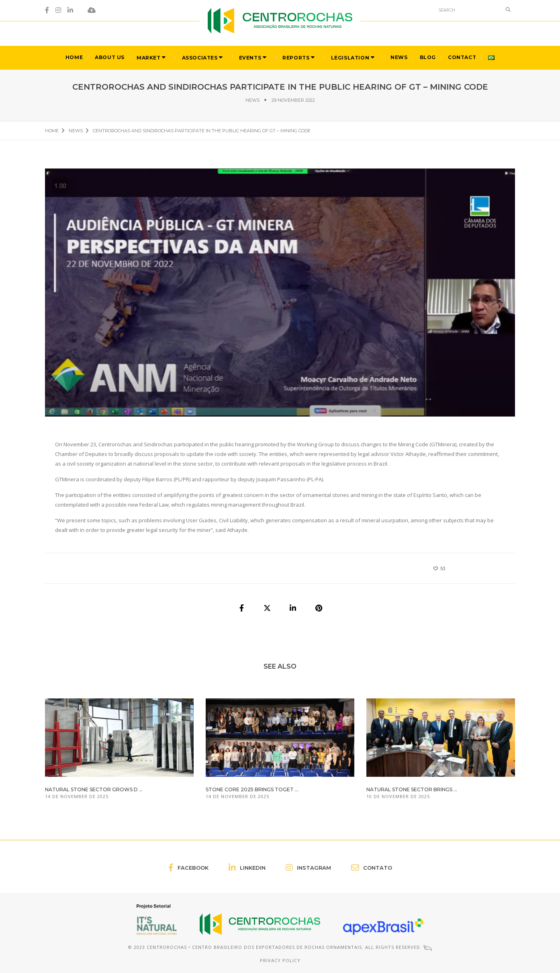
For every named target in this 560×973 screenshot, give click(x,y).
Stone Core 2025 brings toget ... (252, 789)
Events (250, 58)
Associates (200, 58)
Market (149, 58)
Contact (462, 57)
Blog (428, 57)
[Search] (468, 10)
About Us (110, 57)
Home (74, 57)
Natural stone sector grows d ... (94, 789)
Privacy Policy (280, 960)
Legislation (350, 58)
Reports (296, 58)
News (399, 57)
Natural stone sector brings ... (412, 789)
